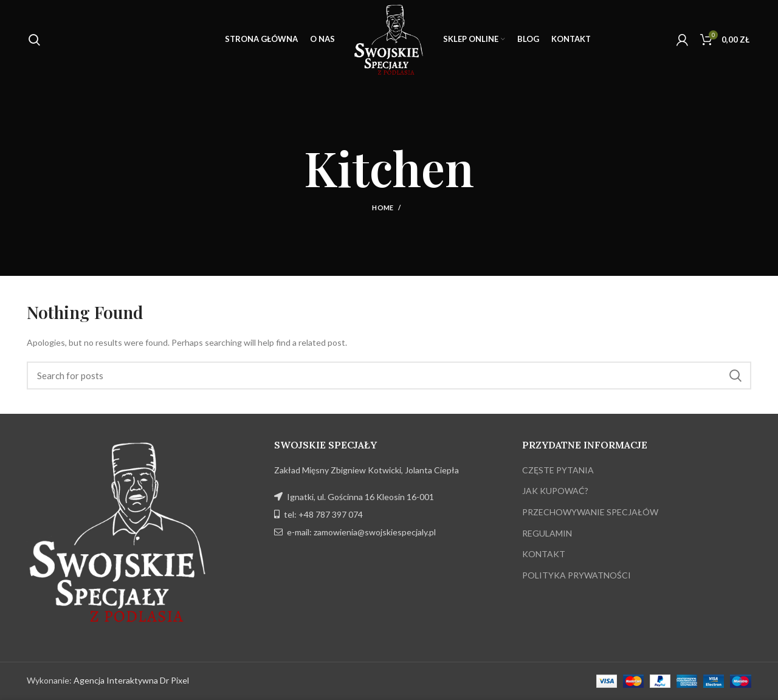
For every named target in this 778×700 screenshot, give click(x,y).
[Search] (389, 376)
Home (383, 208)
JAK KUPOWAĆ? (555, 491)
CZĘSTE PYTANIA (558, 470)
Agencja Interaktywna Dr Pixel (131, 680)
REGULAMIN (547, 533)
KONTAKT (544, 554)
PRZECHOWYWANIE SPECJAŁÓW (590, 512)
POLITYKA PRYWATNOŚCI (577, 575)
